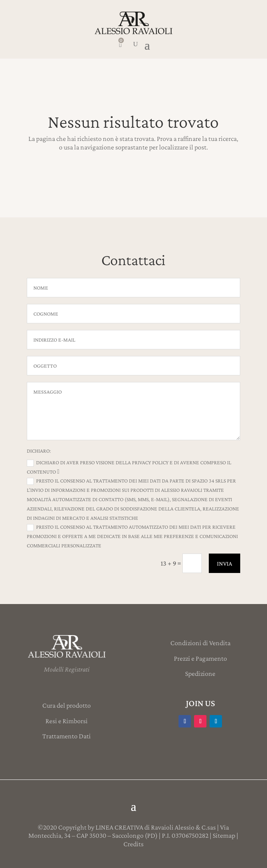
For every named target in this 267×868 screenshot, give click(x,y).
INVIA (225, 563)
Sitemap (224, 835)
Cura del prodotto (67, 705)
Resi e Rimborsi (67, 721)
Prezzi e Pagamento (200, 658)
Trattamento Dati (67, 736)
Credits (133, 844)
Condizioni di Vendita (200, 643)
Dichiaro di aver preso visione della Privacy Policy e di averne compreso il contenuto (129, 467)
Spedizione (200, 674)
